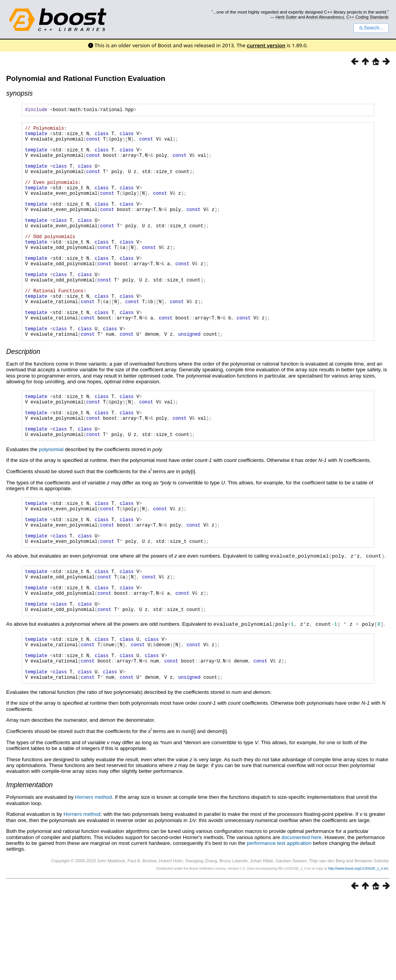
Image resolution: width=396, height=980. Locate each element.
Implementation (29, 868)
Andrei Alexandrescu (325, 17)
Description (23, 398)
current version (266, 45)
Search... (371, 28)
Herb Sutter (286, 17)
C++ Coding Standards (368, 17)
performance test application (279, 926)
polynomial (51, 505)
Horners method (94, 880)
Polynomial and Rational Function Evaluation (86, 78)
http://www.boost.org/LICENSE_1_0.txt (358, 951)
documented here (302, 920)
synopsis (19, 93)
